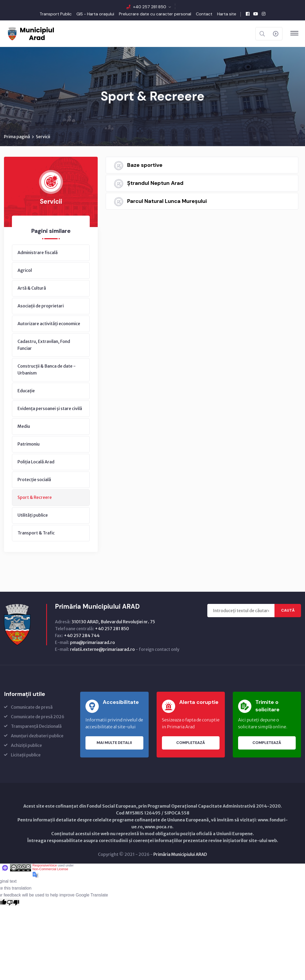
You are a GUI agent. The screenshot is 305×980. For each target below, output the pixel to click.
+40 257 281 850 (150, 7)
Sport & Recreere (35, 498)
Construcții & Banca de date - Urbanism (47, 370)
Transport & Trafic (36, 533)
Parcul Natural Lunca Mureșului (167, 201)
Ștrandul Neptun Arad (155, 183)
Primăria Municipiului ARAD (180, 855)
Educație (26, 391)
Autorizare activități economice (49, 324)
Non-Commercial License (50, 869)
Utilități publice (33, 515)
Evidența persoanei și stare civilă (50, 409)
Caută (288, 611)
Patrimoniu (29, 444)
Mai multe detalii (114, 743)
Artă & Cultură (32, 288)
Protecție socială (34, 480)
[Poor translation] (13, 902)
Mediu (24, 426)
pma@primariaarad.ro (93, 643)
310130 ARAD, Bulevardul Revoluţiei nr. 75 (113, 622)
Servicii (43, 137)
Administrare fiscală (38, 253)
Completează (191, 743)
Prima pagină (17, 137)
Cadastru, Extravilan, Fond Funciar (44, 345)
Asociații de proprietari (41, 306)
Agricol (25, 271)
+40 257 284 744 (82, 636)
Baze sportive (145, 165)
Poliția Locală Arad (36, 462)
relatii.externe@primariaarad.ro (102, 650)
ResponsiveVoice (45, 866)
